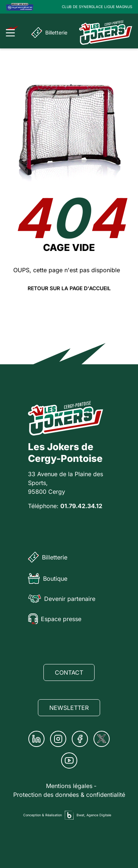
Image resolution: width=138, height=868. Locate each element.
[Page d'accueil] (106, 32)
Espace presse (55, 619)
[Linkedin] (36, 739)
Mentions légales (69, 786)
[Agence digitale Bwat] (69, 815)
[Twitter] (102, 739)
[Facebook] (80, 739)
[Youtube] (69, 761)
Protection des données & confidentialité (69, 795)
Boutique (48, 579)
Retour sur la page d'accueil (69, 288)
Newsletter (69, 708)
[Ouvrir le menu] (12, 31)
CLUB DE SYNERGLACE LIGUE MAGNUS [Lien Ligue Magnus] (97, 7)
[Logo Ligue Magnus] (20, 7)
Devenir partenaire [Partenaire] (62, 599)
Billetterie (49, 33)
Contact (69, 672)
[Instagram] (58, 739)
